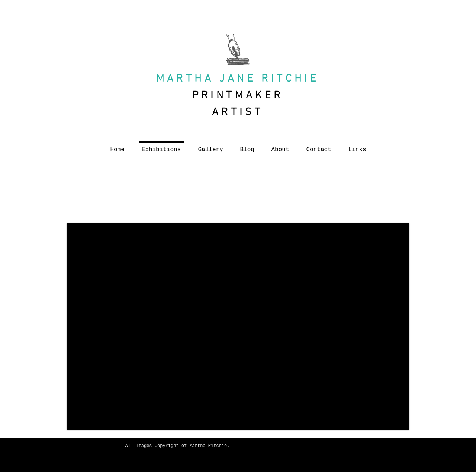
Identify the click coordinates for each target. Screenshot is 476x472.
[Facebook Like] (197, 462)
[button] (238, 326)
